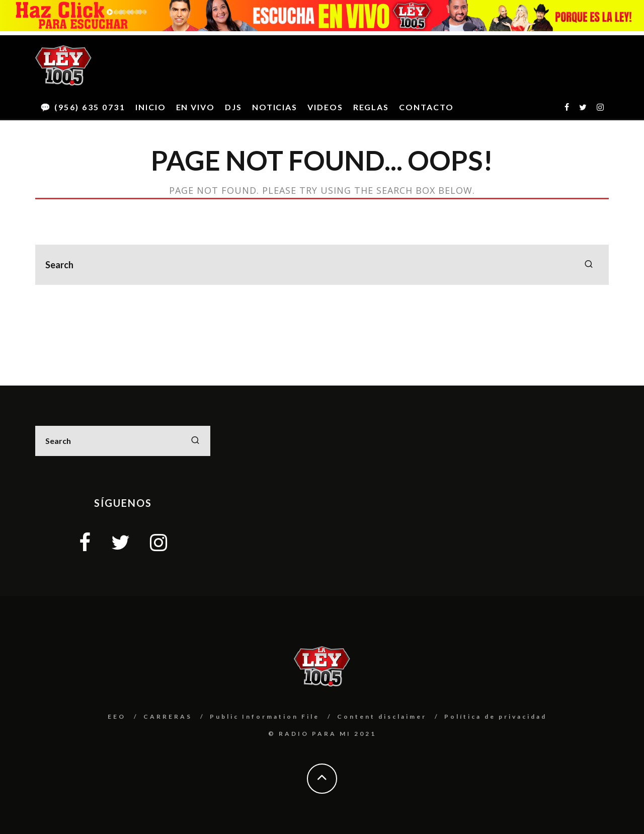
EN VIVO (195, 107)
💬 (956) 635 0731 (83, 107)
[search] (589, 265)
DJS (233, 107)
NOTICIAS (275, 107)
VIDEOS (325, 107)
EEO (117, 716)
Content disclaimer (382, 716)
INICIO (151, 107)
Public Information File (265, 716)
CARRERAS (168, 716)
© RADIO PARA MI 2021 (322, 734)
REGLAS (371, 107)
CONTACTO (426, 107)
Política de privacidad (496, 716)
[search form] (322, 265)
